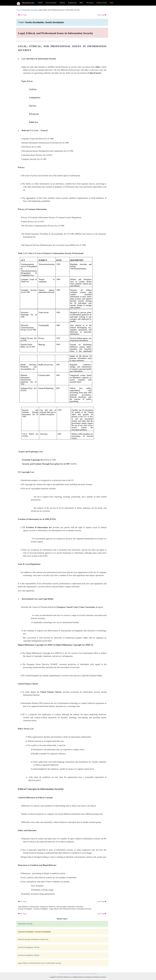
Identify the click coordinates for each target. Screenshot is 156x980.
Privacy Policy (63, 974)
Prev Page (22, 15)
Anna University (51, 3)
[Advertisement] (126, 41)
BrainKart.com (28, 3)
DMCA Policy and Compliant (89, 974)
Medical (62, 3)
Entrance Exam (102, 3)
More (112, 3)
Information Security (30, 10)
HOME (40, 3)
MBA (81, 3)
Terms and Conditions (74, 974)
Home (18, 10)
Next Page (102, 15)
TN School (90, 3)
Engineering (72, 3)
